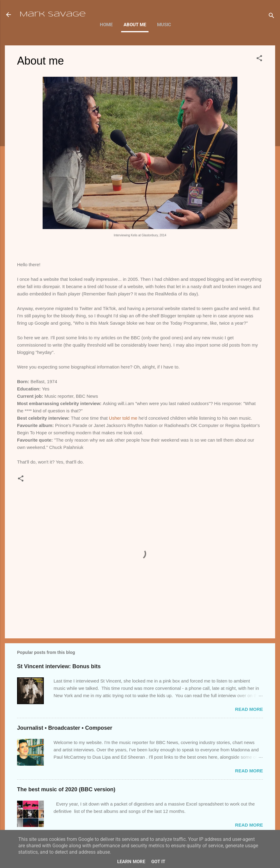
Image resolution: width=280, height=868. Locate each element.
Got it (158, 862)
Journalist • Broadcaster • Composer (65, 728)
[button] (259, 59)
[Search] (271, 17)
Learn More (131, 862)
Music (164, 25)
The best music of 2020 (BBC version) (66, 789)
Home (106, 25)
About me (135, 25)
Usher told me (123, 418)
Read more (249, 709)
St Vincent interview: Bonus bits (59, 666)
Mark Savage (53, 14)
